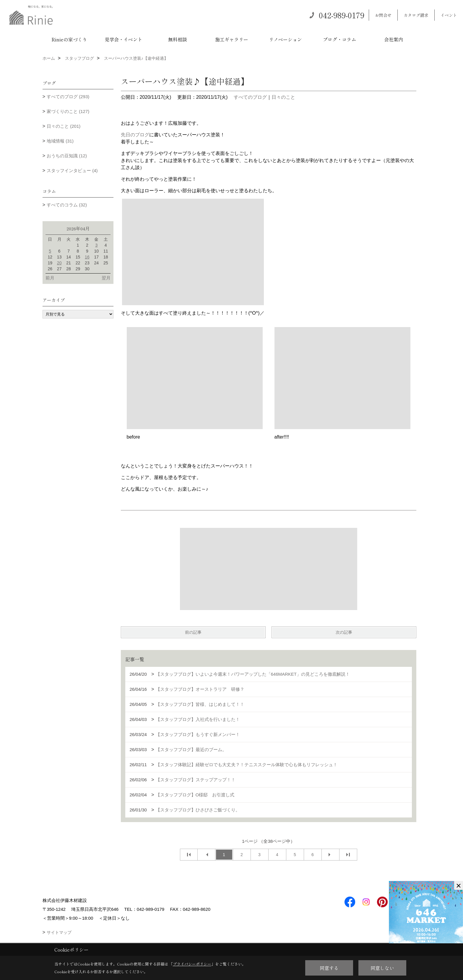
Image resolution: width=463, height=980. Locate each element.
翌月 (106, 278)
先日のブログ (135, 135)
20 (59, 263)
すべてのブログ (250, 97)
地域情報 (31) (60, 141)
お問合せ (383, 15)
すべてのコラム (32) (67, 205)
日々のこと (283, 97)
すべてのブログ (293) (68, 97)
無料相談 (178, 39)
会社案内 (394, 39)
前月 (50, 278)
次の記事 (344, 632)
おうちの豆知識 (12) (67, 156)
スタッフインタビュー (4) (72, 170)
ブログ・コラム (339, 39)
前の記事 (193, 632)
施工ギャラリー (232, 39)
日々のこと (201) (64, 126)
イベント (449, 15)
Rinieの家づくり (69, 39)
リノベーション (285, 39)
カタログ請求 (416, 15)
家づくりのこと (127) (68, 111)
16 (87, 257)
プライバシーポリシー (192, 964)
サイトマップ (59, 932)
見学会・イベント (124, 39)
